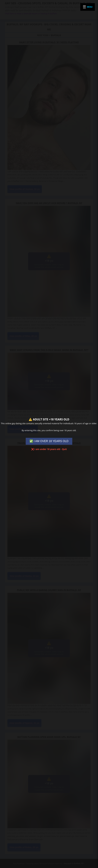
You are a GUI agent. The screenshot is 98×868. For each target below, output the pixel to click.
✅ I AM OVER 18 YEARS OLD (49, 441)
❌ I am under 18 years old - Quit (49, 449)
